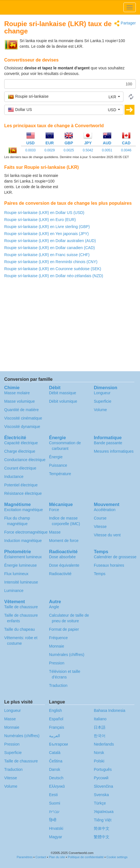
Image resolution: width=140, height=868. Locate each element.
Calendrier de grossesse (115, 557)
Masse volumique (19, 401)
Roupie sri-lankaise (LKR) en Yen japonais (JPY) (46, 234)
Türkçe (100, 803)
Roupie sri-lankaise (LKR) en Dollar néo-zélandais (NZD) (54, 276)
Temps (99, 574)
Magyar (56, 837)
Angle (54, 607)
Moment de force (64, 541)
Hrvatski (56, 828)
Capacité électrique (21, 443)
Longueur (102, 393)
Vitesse (100, 527)
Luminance (14, 591)
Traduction (58, 685)
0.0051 (107, 150)
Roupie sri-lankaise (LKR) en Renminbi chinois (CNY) (51, 262)
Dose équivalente (64, 565)
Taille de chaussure (21, 607)
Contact (41, 857)
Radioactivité (60, 574)
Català (55, 753)
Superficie (102, 401)
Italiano (100, 719)
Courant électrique (20, 468)
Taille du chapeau (19, 629)
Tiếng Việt (103, 820)
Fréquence (58, 638)
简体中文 (102, 828)
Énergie (56, 457)
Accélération (105, 510)
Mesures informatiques (114, 451)
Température (60, 474)
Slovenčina (103, 786)
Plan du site (57, 857)
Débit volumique (63, 401)
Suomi (55, 803)
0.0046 (126, 150)
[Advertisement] (101, 187)
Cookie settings (117, 857)
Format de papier (64, 629)
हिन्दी (53, 820)
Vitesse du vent (107, 535)
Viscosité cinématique (23, 418)
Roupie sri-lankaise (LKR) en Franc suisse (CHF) (47, 255)
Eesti (53, 795)
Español (56, 719)
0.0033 (30, 150)
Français (57, 727)
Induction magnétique (23, 541)
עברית (54, 812)
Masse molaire (17, 393)
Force (54, 510)
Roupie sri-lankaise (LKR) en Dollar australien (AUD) (50, 241)
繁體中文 (102, 837)
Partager (125, 23)
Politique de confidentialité (86, 857)
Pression (57, 663)
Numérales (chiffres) (67, 655)
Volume (100, 410)
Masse (55, 532)
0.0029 (50, 150)
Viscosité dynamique (22, 427)
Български (58, 744)
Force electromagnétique (26, 532)
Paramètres (25, 857)
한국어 (100, 736)
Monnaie (57, 646)
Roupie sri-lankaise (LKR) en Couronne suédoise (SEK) (53, 269)
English (56, 710)
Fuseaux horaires (109, 565)
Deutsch (56, 778)
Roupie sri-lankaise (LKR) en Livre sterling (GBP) (47, 227)
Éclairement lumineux (23, 557)
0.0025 (69, 150)
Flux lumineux (16, 574)
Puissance (58, 465)
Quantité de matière (21, 410)
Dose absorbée (62, 557)
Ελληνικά (57, 786)
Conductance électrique (25, 460)
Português (103, 769)
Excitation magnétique (24, 510)
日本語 (100, 727)
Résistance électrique (23, 493)
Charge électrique (20, 451)
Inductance (14, 477)
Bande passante (108, 443)
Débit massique (63, 393)
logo (70, 7)
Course (100, 518)
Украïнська (104, 812)
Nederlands (104, 744)
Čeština (56, 761)
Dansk (55, 769)
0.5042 (88, 150)
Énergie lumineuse (20, 565)
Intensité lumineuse (21, 582)
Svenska (101, 795)
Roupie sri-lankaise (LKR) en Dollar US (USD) (44, 213)
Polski (99, 761)
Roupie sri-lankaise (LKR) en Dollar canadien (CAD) (50, 248)
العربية (55, 736)
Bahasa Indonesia (109, 710)
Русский (101, 778)
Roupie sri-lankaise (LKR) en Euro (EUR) (40, 220)
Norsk (99, 753)
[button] (64, 97)
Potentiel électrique (21, 485)
